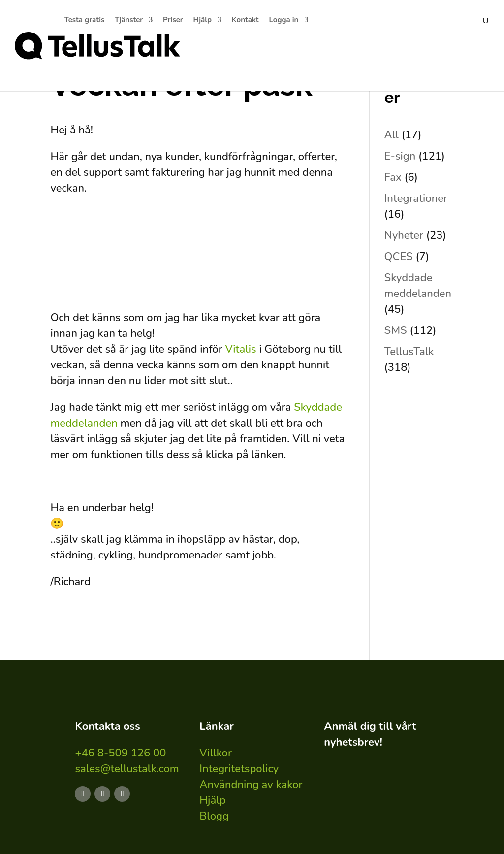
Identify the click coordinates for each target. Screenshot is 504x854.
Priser (173, 20)
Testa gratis (85, 20)
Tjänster (129, 20)
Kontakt (245, 20)
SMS (396, 330)
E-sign (400, 156)
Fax (393, 177)
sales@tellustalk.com (127, 769)
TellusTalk (409, 352)
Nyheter (404, 235)
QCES (399, 257)
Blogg (214, 816)
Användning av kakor (251, 785)
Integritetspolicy (239, 769)
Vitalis (242, 349)
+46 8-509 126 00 (120, 753)
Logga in (283, 20)
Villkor (216, 753)
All (392, 135)
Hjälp (203, 20)
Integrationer (416, 198)
